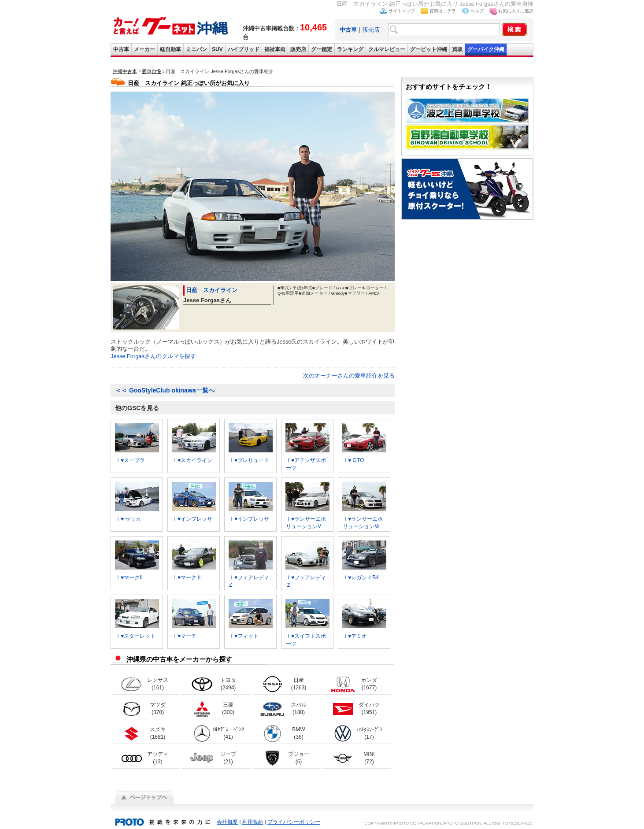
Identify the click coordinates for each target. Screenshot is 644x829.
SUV (217, 49)
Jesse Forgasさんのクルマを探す (153, 356)
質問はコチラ (443, 11)
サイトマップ (402, 11)
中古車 (121, 49)
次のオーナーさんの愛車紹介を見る (349, 376)
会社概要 (227, 822)
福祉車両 (275, 49)
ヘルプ (477, 11)
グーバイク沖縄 (486, 49)
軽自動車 (170, 49)
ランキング (350, 49)
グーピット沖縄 (429, 49)
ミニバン (196, 49)
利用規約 (253, 822)
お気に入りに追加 (516, 11)
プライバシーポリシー (294, 822)
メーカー (144, 49)
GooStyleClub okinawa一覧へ (165, 390)
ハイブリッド (244, 49)
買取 (457, 49)
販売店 (371, 30)
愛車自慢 (152, 71)
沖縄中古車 (125, 71)
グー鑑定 (322, 49)
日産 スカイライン (212, 290)
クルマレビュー (387, 49)
